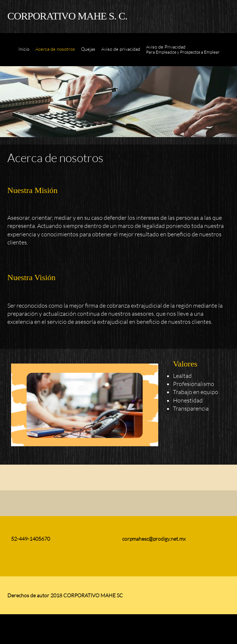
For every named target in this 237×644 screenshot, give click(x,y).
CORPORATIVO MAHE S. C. (67, 16)
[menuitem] (24, 53)
